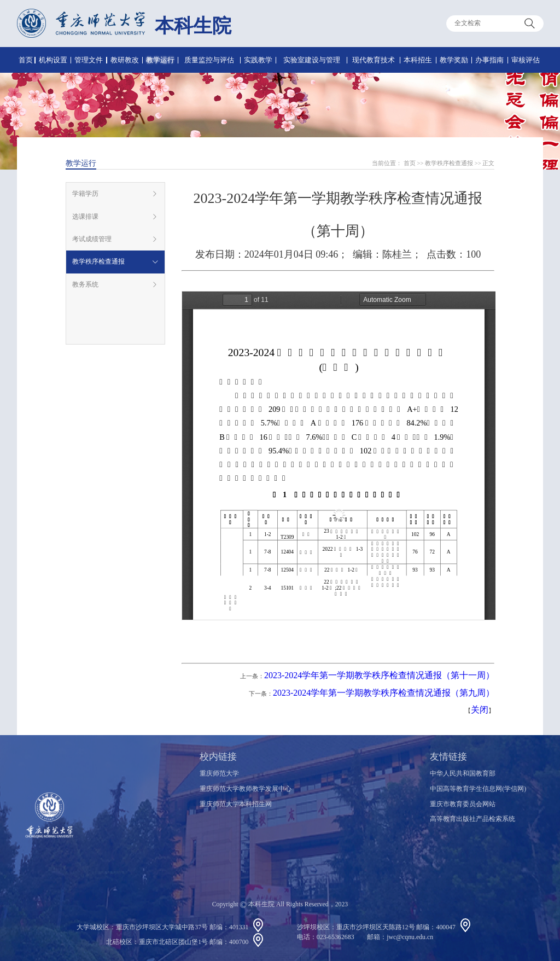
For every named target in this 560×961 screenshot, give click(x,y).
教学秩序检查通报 (449, 163)
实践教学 (258, 60)
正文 (488, 163)
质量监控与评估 (209, 60)
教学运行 (160, 60)
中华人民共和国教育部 (463, 773)
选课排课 (85, 217)
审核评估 (526, 60)
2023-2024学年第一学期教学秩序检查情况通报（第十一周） (379, 675)
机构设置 (53, 60)
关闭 (480, 710)
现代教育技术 (374, 60)
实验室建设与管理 (312, 60)
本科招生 (418, 60)
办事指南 (489, 60)
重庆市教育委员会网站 (463, 804)
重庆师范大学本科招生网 (236, 804)
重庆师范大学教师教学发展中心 (246, 789)
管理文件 (89, 60)
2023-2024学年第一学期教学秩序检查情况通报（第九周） (384, 693)
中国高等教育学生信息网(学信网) (478, 789)
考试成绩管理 (92, 239)
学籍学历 (85, 194)
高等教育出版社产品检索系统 (472, 819)
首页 (26, 60)
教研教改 (125, 60)
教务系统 (85, 284)
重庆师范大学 (219, 773)
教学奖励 (454, 60)
